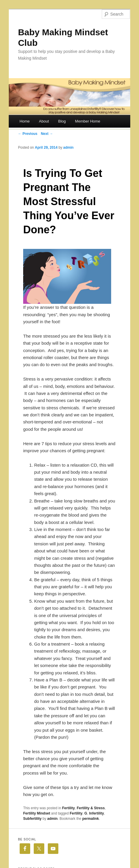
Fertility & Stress (91, 808)
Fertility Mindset (37, 813)
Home (25, 121)
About (44, 121)
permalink (90, 819)
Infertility (97, 813)
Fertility (68, 808)
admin (68, 148)
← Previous (28, 134)
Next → (47, 134)
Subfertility (32, 819)
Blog (62, 121)
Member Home (88, 121)
